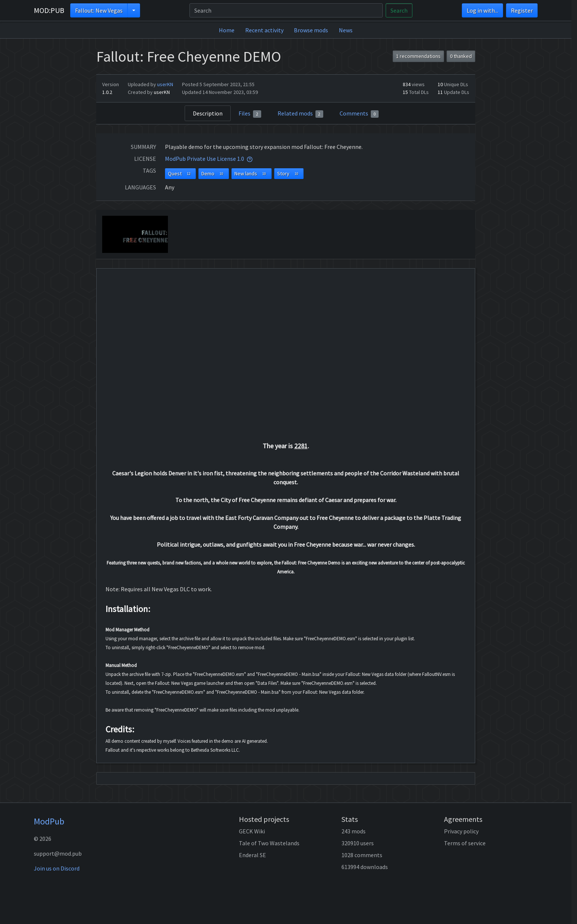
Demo (214, 174)
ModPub (49, 821)
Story (289, 174)
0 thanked (461, 56)
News (346, 30)
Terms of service (465, 843)
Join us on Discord (57, 868)
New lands (252, 174)
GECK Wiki (252, 831)
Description (208, 113)
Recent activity (264, 30)
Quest (181, 174)
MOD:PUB (49, 10)
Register (522, 10)
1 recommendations (418, 56)
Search (399, 10)
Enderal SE (252, 855)
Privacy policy (461, 831)
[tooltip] (250, 159)
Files (250, 114)
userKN (165, 84)
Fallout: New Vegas (99, 10)
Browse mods (311, 30)
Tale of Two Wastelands (269, 843)
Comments (359, 114)
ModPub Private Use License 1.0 (205, 159)
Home (227, 30)
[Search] (286, 10)
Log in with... (482, 10)
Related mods (301, 114)
